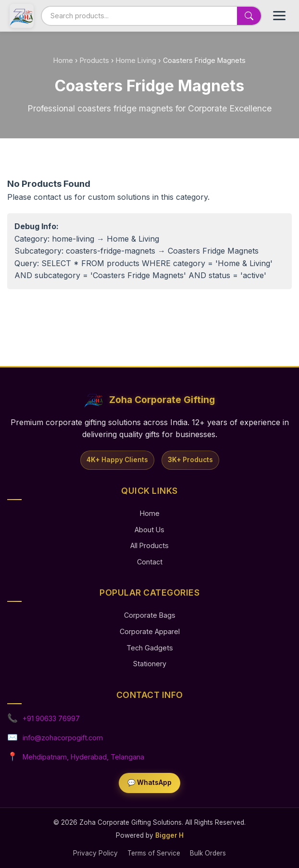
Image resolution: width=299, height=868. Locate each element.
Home (63, 60)
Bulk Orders (208, 853)
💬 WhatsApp (149, 782)
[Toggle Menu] (279, 16)
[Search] (249, 16)
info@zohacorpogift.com (63, 738)
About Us (149, 530)
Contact (150, 562)
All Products (149, 545)
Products (94, 60)
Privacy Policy (95, 853)
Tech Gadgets (150, 648)
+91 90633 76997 (51, 718)
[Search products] (139, 16)
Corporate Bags (150, 615)
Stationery (150, 664)
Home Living (136, 60)
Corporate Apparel (150, 631)
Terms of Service (154, 853)
